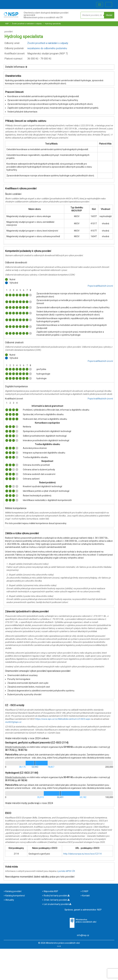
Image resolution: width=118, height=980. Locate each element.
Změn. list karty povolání (56, 900)
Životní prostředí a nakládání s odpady (27, 24)
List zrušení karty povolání (57, 904)
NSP (7, 24)
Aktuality (9, 900)
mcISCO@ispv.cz (13, 722)
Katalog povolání (13, 891)
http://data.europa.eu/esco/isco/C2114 (82, 854)
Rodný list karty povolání (56, 896)
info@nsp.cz (83, 935)
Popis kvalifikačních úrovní (100, 286)
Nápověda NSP (51, 891)
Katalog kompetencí (15, 896)
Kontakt (86, 896)
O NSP (85, 891)
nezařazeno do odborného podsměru (47, 48)
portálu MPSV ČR (66, 871)
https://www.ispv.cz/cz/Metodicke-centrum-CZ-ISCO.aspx (63, 719)
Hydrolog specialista (53, 24)
